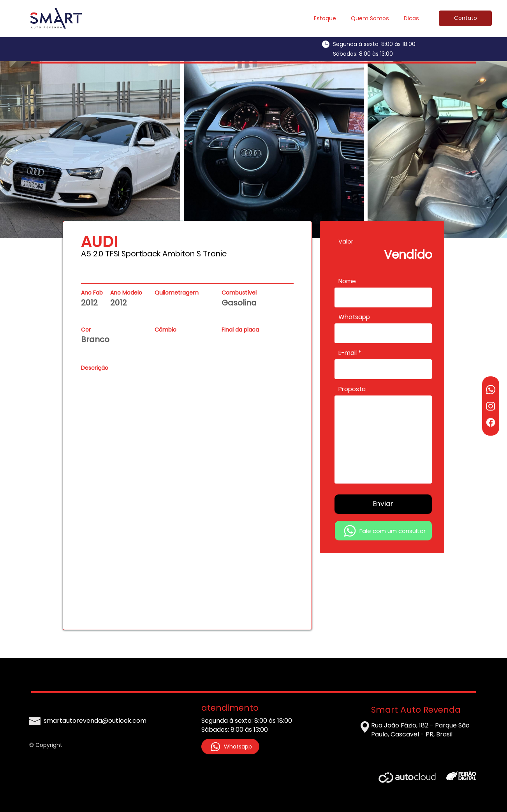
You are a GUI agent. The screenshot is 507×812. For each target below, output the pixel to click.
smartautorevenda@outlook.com (95, 721)
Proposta (352, 389)
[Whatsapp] (491, 390)
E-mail (348, 353)
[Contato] (465, 18)
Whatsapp (354, 317)
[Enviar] (383, 504)
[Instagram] (491, 406)
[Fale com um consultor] (383, 531)
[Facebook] (491, 422)
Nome (347, 281)
